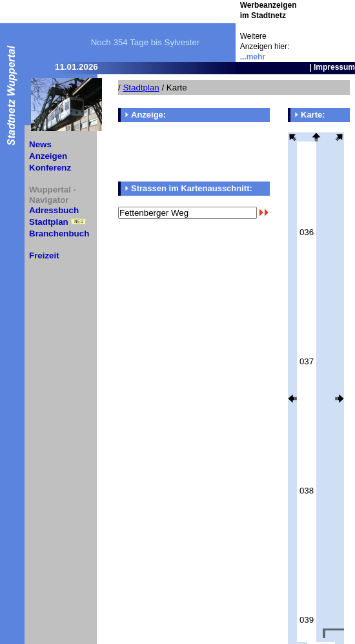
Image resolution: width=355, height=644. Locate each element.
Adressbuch (54, 210)
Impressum (334, 67)
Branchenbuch (59, 234)
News (40, 144)
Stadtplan (49, 222)
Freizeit (44, 255)
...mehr (253, 57)
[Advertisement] (194, 152)
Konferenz (50, 168)
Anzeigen (48, 156)
